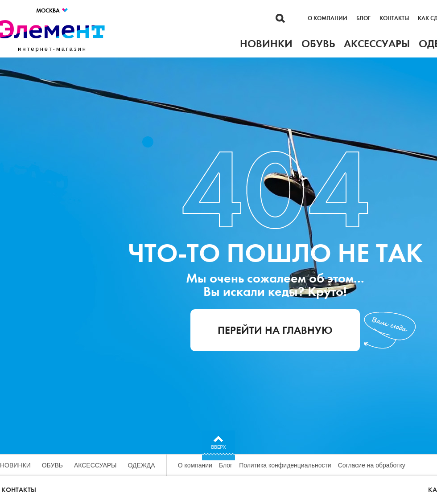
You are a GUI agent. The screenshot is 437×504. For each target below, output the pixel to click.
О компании (328, 18)
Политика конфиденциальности (285, 465)
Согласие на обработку (372, 465)
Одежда (142, 465)
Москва (52, 10)
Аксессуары (95, 465)
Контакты (394, 18)
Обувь (52, 465)
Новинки (15, 465)
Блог (363, 18)
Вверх (219, 447)
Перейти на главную (275, 330)
